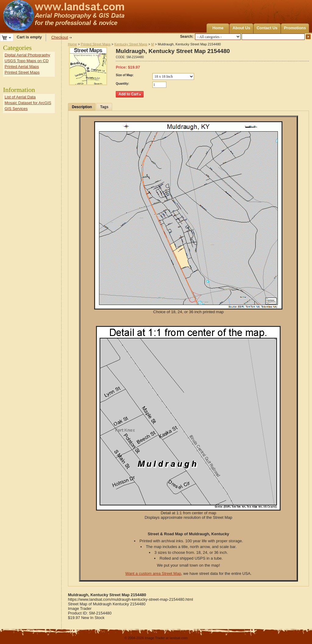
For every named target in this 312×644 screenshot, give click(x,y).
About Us (241, 28)
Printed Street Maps (96, 44)
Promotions (295, 28)
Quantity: (122, 84)
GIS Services (16, 109)
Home (218, 28)
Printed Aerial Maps (22, 67)
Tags (104, 107)
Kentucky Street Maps (131, 44)
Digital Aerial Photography (27, 55)
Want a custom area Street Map (153, 573)
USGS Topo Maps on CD (27, 61)
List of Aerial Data (20, 97)
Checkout (60, 37)
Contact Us (267, 28)
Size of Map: (125, 75)
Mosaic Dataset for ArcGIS (28, 103)
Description (82, 107)
